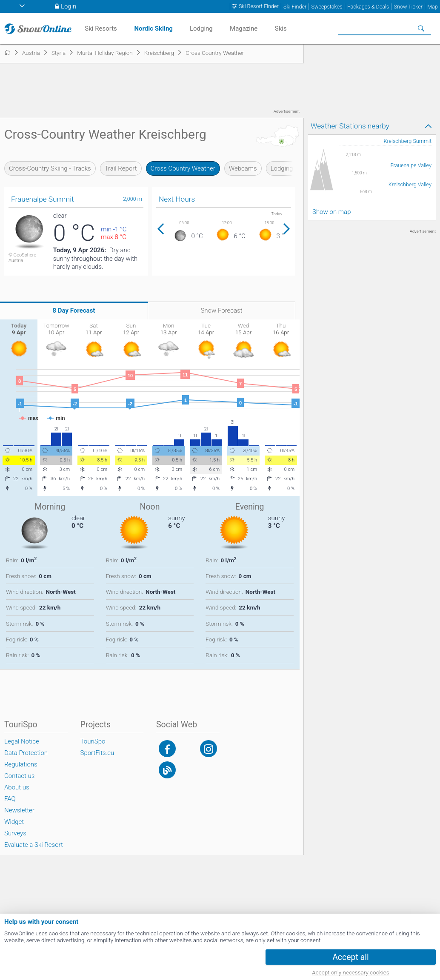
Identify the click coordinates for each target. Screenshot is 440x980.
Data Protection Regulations (26, 759)
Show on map (331, 212)
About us (17, 787)
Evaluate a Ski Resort (34, 845)
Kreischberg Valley (410, 184)
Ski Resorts (101, 28)
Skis (281, 28)
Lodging (282, 168)
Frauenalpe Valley (411, 165)
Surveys (15, 833)
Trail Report (121, 168)
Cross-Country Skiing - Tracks (50, 168)
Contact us (19, 776)
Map (433, 7)
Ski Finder (295, 7)
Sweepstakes (327, 7)
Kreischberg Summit (408, 141)
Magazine (244, 28)
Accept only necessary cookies (350, 972)
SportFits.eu (97, 753)
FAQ (10, 799)
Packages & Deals (368, 7)
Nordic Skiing (153, 28)
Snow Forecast (221, 311)
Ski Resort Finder (259, 6)
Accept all (351, 957)
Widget (14, 822)
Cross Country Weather (183, 168)
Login (69, 6)
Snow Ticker (408, 7)
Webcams (243, 168)
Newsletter (19, 810)
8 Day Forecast (74, 311)
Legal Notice (22, 741)
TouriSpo (93, 741)
